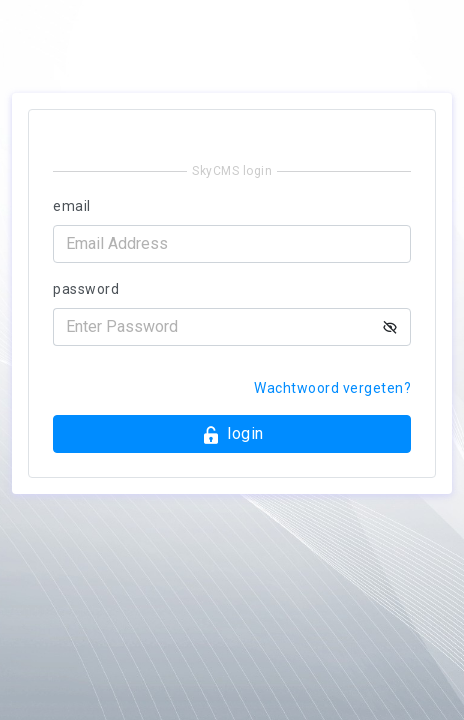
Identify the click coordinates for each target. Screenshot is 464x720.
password (86, 289)
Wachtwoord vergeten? (332, 388)
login (232, 434)
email (72, 206)
